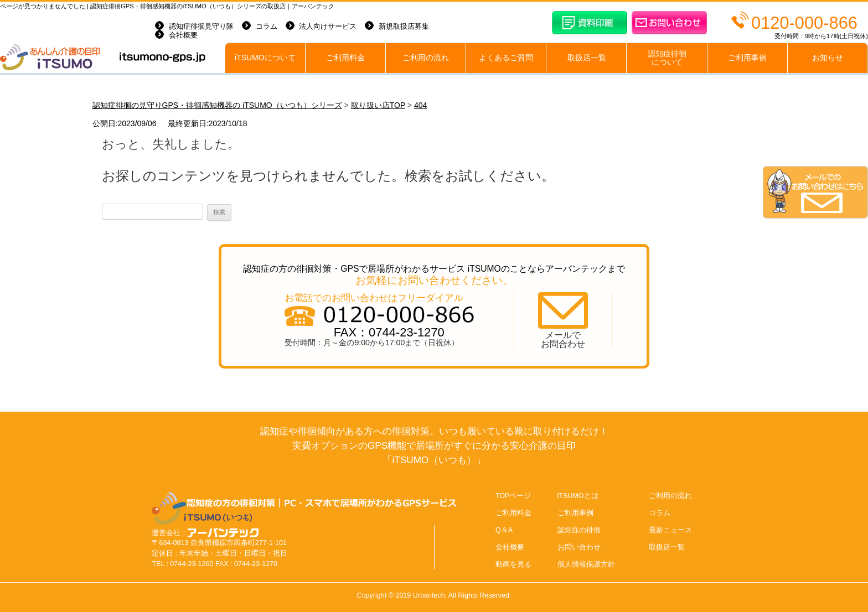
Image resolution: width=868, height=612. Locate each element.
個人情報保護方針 (586, 564)
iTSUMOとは (578, 496)
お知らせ (828, 58)
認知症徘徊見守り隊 (201, 27)
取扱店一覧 (587, 58)
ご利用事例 (747, 58)
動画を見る (513, 564)
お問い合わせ (579, 547)
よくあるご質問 (506, 58)
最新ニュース (670, 530)
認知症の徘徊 (579, 530)
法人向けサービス (328, 27)
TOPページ (513, 496)
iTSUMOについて (265, 58)
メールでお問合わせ (563, 339)
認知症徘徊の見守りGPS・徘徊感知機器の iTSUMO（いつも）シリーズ (217, 105)
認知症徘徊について (667, 58)
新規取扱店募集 (404, 27)
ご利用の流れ (426, 58)
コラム (267, 27)
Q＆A (504, 530)
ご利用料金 (345, 58)
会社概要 (183, 35)
